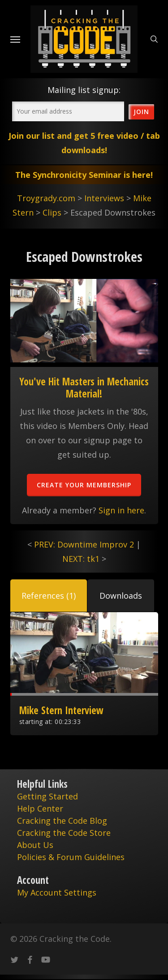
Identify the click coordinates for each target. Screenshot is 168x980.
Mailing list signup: (84, 90)
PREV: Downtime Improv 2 (84, 544)
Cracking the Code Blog (62, 821)
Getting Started (47, 796)
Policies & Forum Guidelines (71, 857)
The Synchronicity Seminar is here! (84, 175)
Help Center (40, 808)
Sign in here (121, 510)
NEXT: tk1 (81, 559)
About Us (35, 845)
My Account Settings (57, 892)
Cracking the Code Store (64, 833)
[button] (49, 596)
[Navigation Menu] (15, 39)
